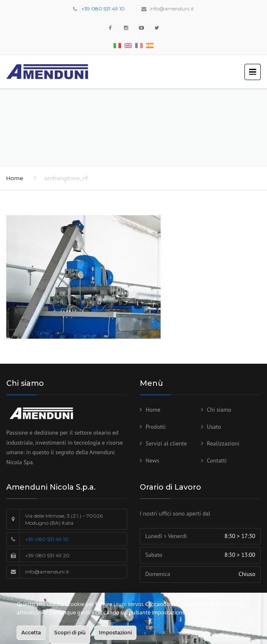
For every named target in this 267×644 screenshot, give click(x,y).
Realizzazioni (223, 443)
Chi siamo (219, 410)
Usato (214, 427)
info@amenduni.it (172, 9)
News (152, 460)
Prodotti (156, 427)
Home (15, 178)
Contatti (217, 460)
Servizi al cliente (166, 443)
